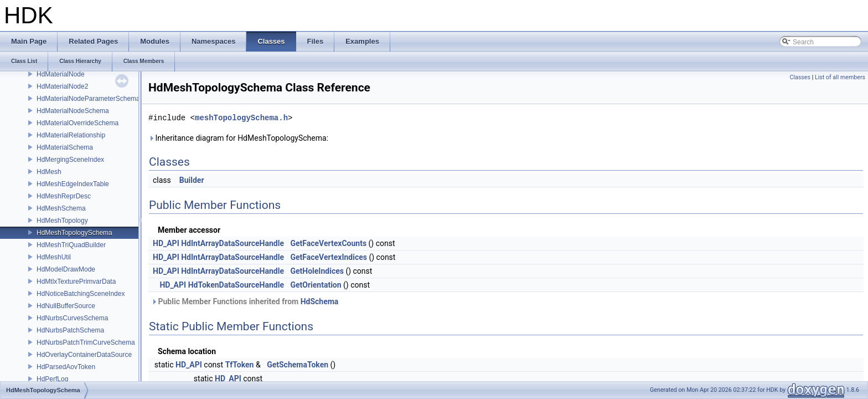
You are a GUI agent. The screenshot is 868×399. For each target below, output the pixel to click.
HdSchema (320, 301)
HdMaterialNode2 (62, 86)
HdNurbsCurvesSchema (72, 318)
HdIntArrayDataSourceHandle (232, 243)
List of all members (840, 77)
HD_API (166, 243)
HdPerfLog (52, 379)
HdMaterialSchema (65, 147)
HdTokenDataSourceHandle (236, 285)
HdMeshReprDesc (64, 196)
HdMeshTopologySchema (74, 233)
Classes (800, 77)
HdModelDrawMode (66, 269)
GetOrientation (316, 285)
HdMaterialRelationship (71, 135)
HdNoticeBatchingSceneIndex (81, 294)
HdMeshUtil (54, 257)
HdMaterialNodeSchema (73, 111)
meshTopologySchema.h (241, 118)
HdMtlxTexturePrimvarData (76, 282)
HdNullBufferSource (66, 306)
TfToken (240, 365)
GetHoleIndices (317, 271)
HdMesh (49, 172)
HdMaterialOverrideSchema (77, 123)
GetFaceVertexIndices (329, 257)
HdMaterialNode (61, 74)
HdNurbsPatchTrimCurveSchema (86, 342)
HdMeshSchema (61, 208)
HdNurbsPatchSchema (70, 330)
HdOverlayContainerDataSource (84, 355)
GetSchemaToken (298, 365)
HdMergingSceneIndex (70, 160)
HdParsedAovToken (66, 367)
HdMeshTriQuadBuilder (71, 245)
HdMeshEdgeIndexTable (73, 184)
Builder (192, 180)
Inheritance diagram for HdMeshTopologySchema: (238, 138)
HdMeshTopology (62, 221)
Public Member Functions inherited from (245, 301)
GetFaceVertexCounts (328, 243)
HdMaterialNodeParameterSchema (88, 99)
